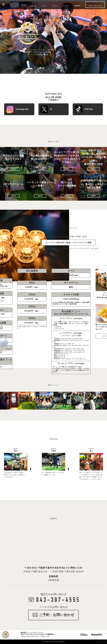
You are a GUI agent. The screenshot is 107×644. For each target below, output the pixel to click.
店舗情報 (77, 6)
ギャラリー (66, 6)
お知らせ (33, 6)
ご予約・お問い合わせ (95, 6)
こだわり (44, 6)
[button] (5, 401)
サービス (55, 6)
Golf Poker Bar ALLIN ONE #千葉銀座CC (13, 5)
